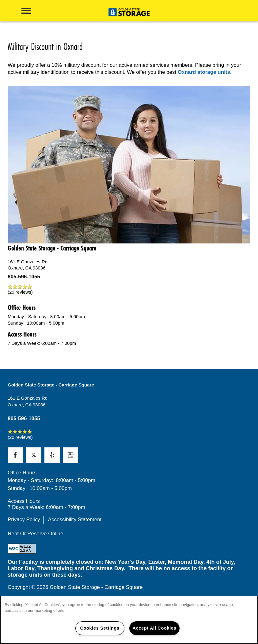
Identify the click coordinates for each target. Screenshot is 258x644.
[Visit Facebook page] (15, 455)
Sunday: (16, 323)
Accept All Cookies (155, 628)
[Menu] (26, 11)
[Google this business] (70, 455)
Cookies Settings (100, 628)
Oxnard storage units (204, 72)
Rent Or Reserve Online (35, 534)
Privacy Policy (24, 520)
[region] (129, 620)
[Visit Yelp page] (52, 455)
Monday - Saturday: (28, 316)
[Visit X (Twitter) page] (34, 455)
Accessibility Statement (75, 520)
